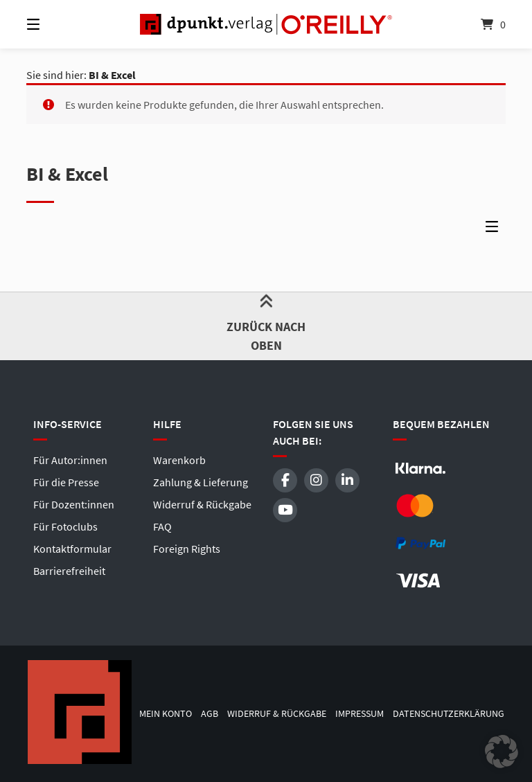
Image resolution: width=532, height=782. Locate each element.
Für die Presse (66, 482)
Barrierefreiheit (69, 571)
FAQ (162, 526)
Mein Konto (166, 714)
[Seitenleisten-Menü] (495, 230)
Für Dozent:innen (74, 504)
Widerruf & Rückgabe (202, 504)
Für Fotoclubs (65, 526)
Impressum (360, 714)
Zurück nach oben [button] (266, 326)
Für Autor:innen (70, 460)
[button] (502, 752)
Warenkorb (179, 460)
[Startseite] (266, 24)
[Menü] (57, 24)
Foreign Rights (187, 549)
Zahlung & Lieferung (201, 482)
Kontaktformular (72, 549)
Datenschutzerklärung (449, 714)
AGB (210, 714)
